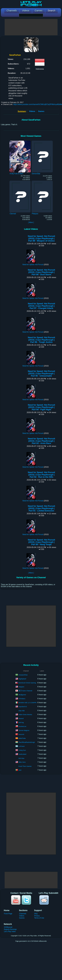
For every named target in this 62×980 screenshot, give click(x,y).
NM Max (21, 758)
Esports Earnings (10, 929)
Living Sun (22, 750)
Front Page (8, 914)
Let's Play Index (10, 931)
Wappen (21, 687)
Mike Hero (22, 762)
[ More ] (31, 222)
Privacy (37, 916)
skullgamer (22, 694)
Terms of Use (39, 918)
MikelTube (22, 738)
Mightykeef (22, 679)
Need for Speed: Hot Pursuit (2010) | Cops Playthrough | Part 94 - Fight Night (41, 407)
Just (20, 770)
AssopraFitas (23, 675)
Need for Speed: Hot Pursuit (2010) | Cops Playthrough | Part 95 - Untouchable (41, 374)
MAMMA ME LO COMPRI (28, 702)
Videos (32, 111)
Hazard (21, 718)
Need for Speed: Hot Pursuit (33, 265)
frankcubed (22, 754)
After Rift (21, 711)
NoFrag (21, 722)
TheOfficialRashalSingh (27, 742)
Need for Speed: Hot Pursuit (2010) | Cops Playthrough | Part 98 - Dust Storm (41, 272)
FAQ (36, 914)
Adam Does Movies (25, 714)
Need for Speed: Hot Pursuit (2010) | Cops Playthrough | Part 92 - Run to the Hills (41, 475)
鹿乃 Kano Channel (25, 690)
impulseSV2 (23, 706)
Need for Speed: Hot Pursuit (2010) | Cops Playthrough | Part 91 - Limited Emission (41, 508)
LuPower (22, 746)
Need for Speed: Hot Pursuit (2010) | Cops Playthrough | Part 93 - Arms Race (41, 441)
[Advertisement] (31, 27)
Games (41, 111)
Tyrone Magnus (24, 730)
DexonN (21, 734)
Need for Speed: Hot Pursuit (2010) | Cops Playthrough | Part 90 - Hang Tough (41, 542)
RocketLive (22, 726)
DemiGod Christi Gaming (27, 683)
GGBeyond (8, 927)
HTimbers (22, 698)
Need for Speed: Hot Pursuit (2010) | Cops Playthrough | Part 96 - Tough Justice (41, 340)
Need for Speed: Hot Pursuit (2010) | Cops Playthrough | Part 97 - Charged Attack (41, 306)
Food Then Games (25, 766)
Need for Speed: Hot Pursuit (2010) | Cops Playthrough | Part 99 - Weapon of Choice (41, 239)
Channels (23, 914)
